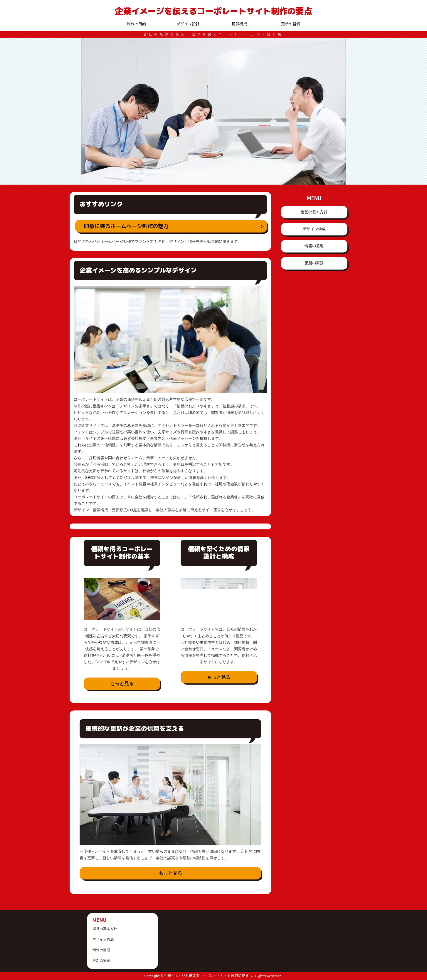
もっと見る (122, 684)
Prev (89, 111)
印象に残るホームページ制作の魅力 (126, 226)
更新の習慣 (291, 24)
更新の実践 (314, 263)
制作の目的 (136, 24)
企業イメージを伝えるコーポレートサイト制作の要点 (213, 11)
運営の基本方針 (314, 212)
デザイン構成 (314, 229)
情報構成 (239, 24)
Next (338, 111)
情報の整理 (314, 246)
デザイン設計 (188, 24)
